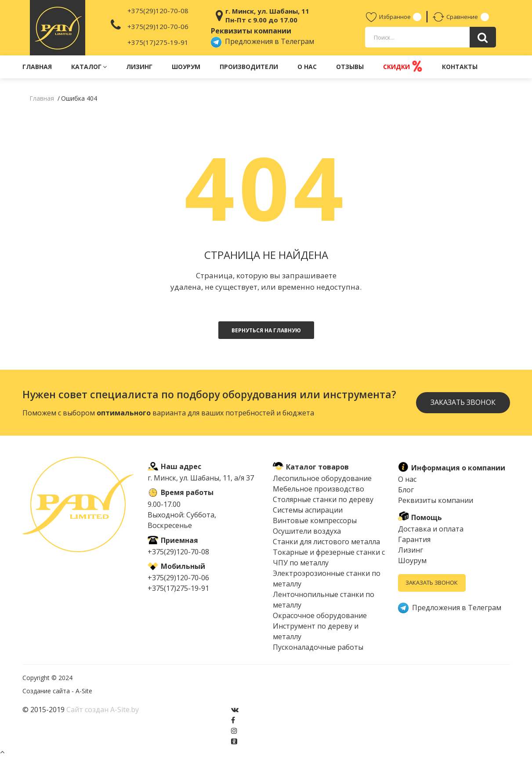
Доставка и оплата (431, 529)
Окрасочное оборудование (320, 615)
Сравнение (456, 17)
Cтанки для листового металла (326, 542)
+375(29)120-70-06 (158, 26)
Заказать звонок (463, 403)
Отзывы (350, 67)
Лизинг (139, 67)
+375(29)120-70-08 (158, 11)
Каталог (89, 67)
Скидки (403, 66)
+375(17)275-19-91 (158, 42)
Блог (406, 490)
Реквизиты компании (436, 500)
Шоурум (186, 67)
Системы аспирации (308, 510)
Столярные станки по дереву (323, 499)
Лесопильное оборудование (322, 478)
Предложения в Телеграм (262, 41)
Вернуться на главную (266, 330)
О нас (307, 67)
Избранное (388, 17)
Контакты (460, 67)
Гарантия (414, 539)
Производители (249, 67)
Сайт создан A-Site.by (103, 710)
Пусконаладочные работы (318, 647)
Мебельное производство (318, 489)
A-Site (84, 691)
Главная (37, 67)
